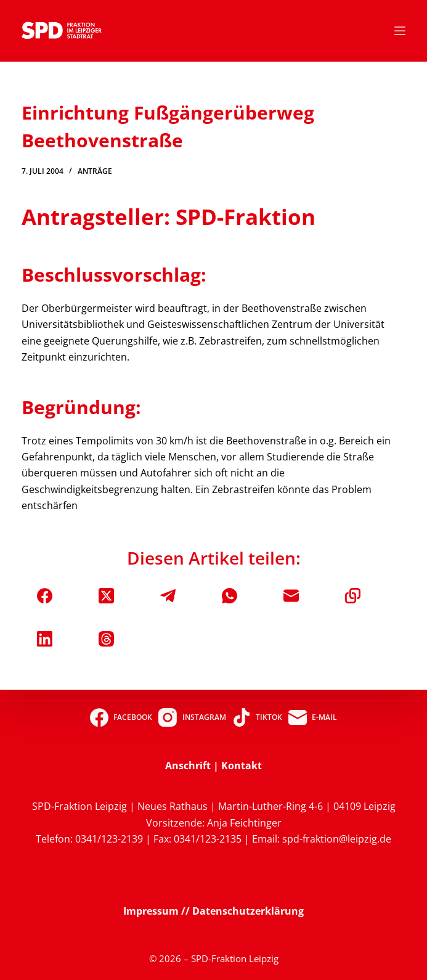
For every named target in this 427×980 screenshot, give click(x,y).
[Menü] (400, 31)
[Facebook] (45, 596)
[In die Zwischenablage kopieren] (353, 596)
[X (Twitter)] (106, 596)
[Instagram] (192, 717)
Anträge (95, 171)
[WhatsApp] (230, 596)
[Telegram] (168, 596)
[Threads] (106, 639)
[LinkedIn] (45, 639)
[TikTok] (257, 717)
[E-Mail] (291, 596)
